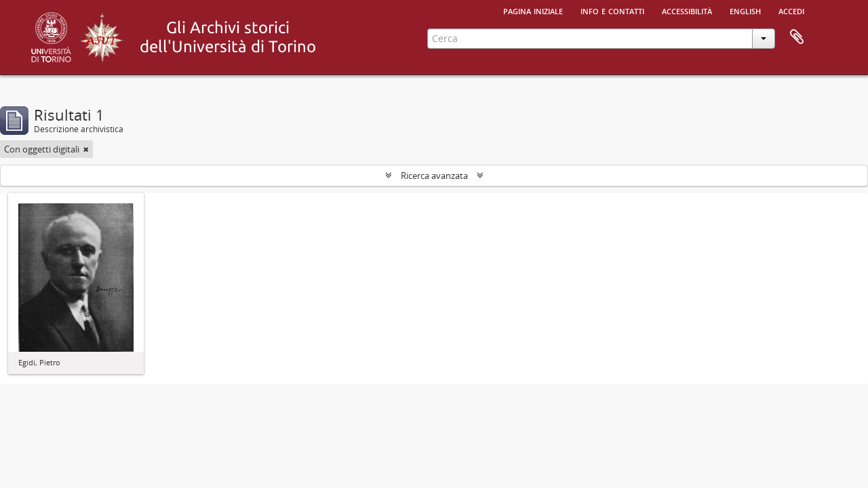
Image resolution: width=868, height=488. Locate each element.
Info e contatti (612, 10)
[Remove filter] (86, 149)
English (745, 10)
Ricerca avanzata (434, 176)
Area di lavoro (797, 37)
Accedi (791, 10)
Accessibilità (687, 10)
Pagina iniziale (533, 10)
